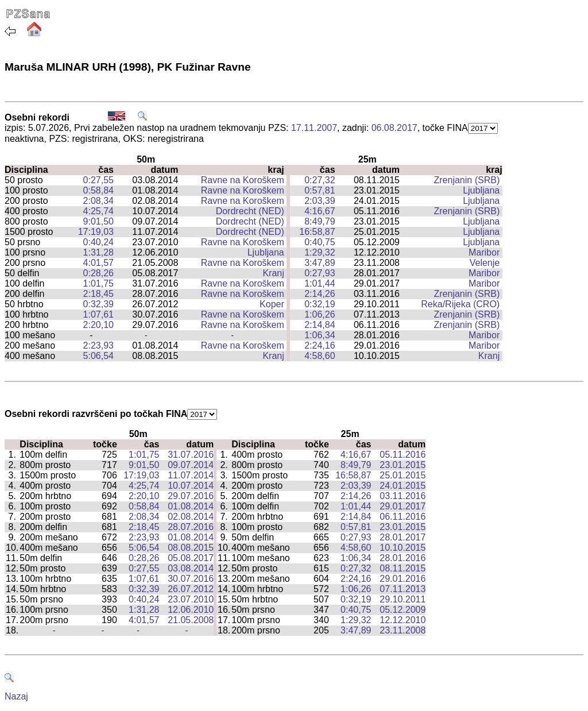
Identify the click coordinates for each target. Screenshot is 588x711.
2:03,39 (320, 201)
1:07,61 (98, 314)
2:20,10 (98, 325)
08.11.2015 (403, 568)
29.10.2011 (403, 599)
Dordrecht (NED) (250, 211)
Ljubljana (481, 190)
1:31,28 (98, 252)
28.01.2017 (403, 537)
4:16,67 (320, 211)
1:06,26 (320, 314)
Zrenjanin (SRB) (467, 180)
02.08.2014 (191, 517)
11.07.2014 (191, 475)
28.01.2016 (403, 558)
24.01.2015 (403, 486)
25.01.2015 (403, 475)
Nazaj (16, 696)
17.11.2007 (314, 128)
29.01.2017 (403, 506)
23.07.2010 (191, 599)
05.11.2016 (403, 455)
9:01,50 (98, 221)
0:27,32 (320, 180)
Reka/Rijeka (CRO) (460, 304)
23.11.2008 (403, 630)
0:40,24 (98, 242)
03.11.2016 (403, 496)
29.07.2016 (191, 496)
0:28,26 (98, 273)
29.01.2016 (403, 579)
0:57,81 (320, 190)
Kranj (273, 273)
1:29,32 (320, 252)
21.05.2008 (191, 620)
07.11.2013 (403, 589)
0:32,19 (320, 304)
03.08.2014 (191, 568)
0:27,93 (320, 273)
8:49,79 (320, 221)
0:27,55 (98, 180)
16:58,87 (317, 232)
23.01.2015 (403, 465)
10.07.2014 (191, 486)
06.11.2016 (403, 517)
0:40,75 (320, 242)
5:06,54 (98, 356)
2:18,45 (98, 294)
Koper (272, 304)
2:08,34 (98, 201)
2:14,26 (320, 294)
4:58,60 (320, 356)
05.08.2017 (191, 558)
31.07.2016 (191, 455)
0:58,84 (98, 190)
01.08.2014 (191, 506)
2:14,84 (320, 325)
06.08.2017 (394, 128)
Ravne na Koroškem (243, 180)
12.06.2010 (191, 610)
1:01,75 (98, 283)
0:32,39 (98, 304)
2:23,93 (98, 345)
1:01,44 (320, 283)
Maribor (484, 252)
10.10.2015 (403, 548)
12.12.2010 (403, 620)
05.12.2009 (403, 610)
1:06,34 (320, 335)
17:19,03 (96, 232)
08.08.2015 (191, 548)
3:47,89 (320, 263)
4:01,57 (98, 263)
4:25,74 (98, 211)
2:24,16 (320, 345)
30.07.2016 (191, 579)
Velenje (485, 263)
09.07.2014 (191, 465)
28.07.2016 (191, 527)
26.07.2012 (191, 589)
